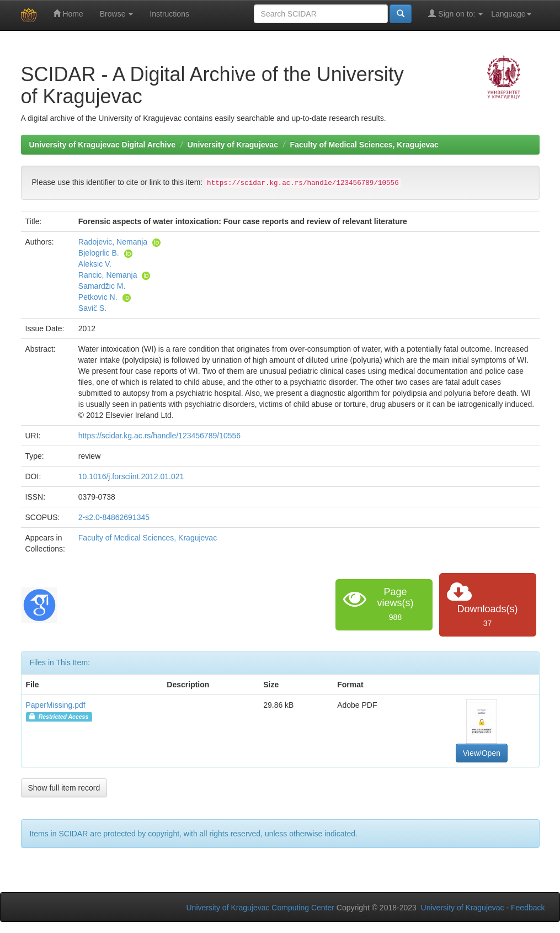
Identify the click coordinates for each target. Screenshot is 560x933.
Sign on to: (455, 14)
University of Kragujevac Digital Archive (103, 145)
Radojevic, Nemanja (113, 242)
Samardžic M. (102, 286)
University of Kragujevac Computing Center (260, 908)
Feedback (528, 908)
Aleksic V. (95, 264)
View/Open (482, 753)
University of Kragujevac (233, 145)
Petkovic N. (98, 297)
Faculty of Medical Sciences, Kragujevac (364, 145)
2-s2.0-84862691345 (114, 517)
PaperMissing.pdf (56, 705)
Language (511, 14)
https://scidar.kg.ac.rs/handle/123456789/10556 (159, 436)
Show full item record (64, 788)
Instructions (169, 14)
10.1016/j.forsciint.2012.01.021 (131, 476)
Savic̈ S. (92, 308)
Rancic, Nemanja (108, 275)
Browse (117, 14)
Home (68, 14)
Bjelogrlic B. (99, 253)
